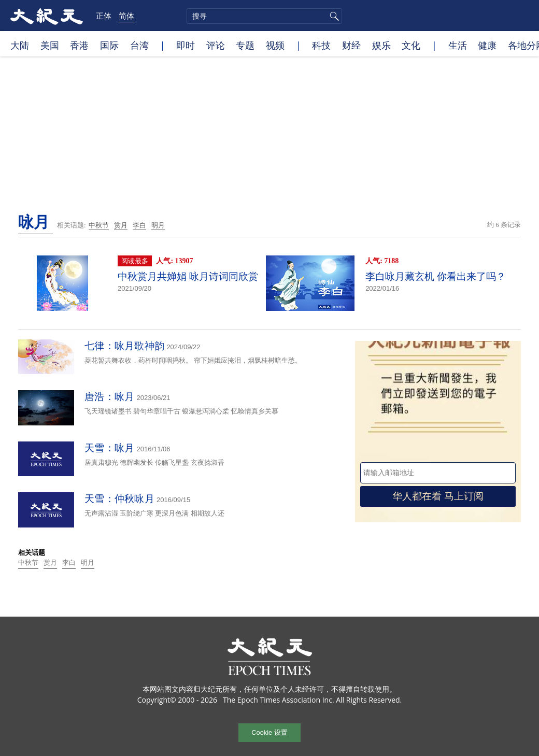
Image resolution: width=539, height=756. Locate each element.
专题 (245, 45)
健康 (487, 45)
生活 (458, 45)
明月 (158, 225)
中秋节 (99, 225)
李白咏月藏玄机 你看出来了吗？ (436, 276)
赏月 (121, 225)
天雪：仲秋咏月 (119, 499)
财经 (351, 45)
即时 (186, 45)
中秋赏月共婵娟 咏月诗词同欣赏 (188, 276)
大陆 (20, 45)
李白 (139, 225)
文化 (411, 45)
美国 (50, 45)
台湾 (139, 45)
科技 (321, 45)
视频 (275, 45)
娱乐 (381, 45)
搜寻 (333, 16)
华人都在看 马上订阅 (438, 496)
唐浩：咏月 (110, 397)
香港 (79, 45)
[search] (264, 16)
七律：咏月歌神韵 (124, 346)
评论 (216, 45)
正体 (104, 16)
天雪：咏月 (110, 448)
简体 (126, 16)
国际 (109, 45)
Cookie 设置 (269, 732)
